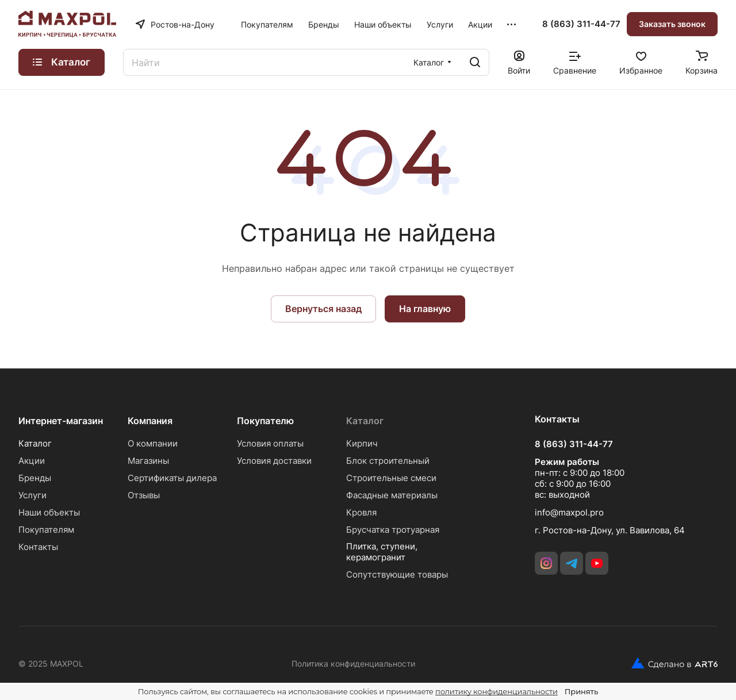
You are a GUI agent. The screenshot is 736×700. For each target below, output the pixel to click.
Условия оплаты (270, 443)
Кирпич (362, 443)
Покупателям (46, 530)
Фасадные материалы (392, 495)
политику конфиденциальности (497, 691)
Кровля (361, 512)
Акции (32, 461)
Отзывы (144, 495)
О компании (153, 443)
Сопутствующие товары (397, 574)
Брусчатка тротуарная (393, 530)
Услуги (32, 495)
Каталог (35, 443)
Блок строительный (388, 461)
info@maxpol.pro (569, 512)
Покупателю (265, 421)
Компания (150, 421)
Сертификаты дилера (172, 478)
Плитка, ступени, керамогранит (382, 552)
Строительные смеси (391, 478)
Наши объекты (49, 512)
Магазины (148, 461)
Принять (581, 691)
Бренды (35, 478)
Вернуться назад (323, 309)
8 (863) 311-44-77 (581, 24)
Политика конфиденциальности (353, 664)
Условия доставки (274, 461)
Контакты (38, 547)
